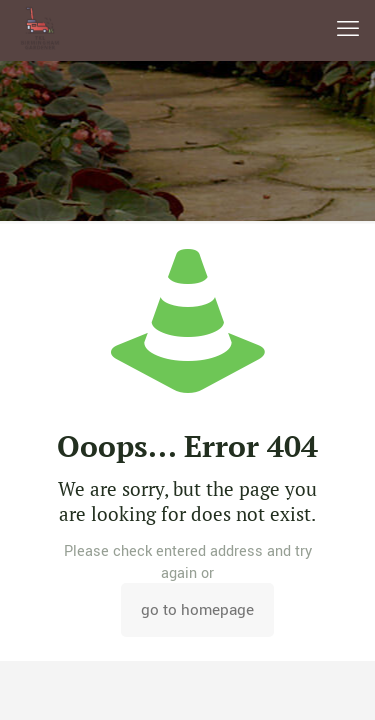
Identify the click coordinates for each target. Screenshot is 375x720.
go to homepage (197, 610)
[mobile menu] (348, 30)
